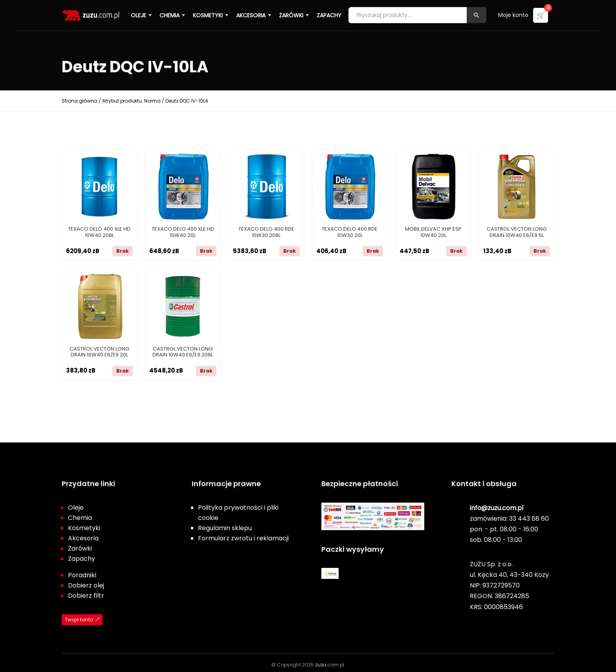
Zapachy (330, 15)
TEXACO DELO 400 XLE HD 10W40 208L (99, 232)
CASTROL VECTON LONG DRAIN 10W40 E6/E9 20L (99, 352)
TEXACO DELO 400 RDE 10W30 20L (350, 232)
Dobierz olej (86, 585)
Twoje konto (79, 620)
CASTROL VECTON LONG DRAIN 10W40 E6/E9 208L (183, 352)
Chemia (170, 15)
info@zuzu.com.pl (497, 508)
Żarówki (292, 15)
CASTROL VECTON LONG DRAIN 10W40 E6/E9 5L (517, 232)
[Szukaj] (477, 15)
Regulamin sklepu (225, 528)
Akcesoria (252, 15)
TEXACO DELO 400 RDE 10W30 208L (266, 232)
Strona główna (80, 101)
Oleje (139, 15)
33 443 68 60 (529, 519)
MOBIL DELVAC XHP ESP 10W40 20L (433, 232)
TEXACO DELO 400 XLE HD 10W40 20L (183, 232)
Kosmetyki (209, 15)
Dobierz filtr (86, 596)
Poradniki (82, 575)
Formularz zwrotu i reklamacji (243, 538)
